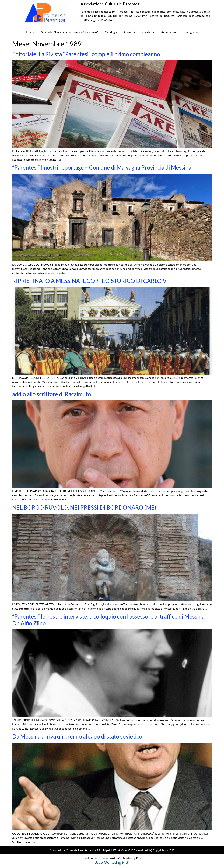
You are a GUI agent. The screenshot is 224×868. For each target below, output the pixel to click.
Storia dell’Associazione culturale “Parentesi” (69, 32)
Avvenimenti (169, 32)
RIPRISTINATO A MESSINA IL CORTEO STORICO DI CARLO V (89, 281)
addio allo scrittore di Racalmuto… (54, 394)
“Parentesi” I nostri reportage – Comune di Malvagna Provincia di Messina (102, 167)
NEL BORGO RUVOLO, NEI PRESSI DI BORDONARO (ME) (84, 507)
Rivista (148, 32)
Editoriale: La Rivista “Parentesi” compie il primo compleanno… (88, 54)
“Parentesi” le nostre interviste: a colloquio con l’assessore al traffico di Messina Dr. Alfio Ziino (108, 620)
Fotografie (191, 32)
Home (30, 32)
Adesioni (129, 32)
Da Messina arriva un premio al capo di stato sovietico (77, 736)
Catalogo (111, 32)
